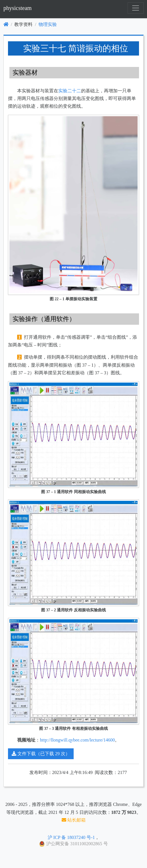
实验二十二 (70, 91)
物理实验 (48, 24)
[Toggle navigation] (136, 8)
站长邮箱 (74, 820)
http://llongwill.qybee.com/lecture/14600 (77, 740)
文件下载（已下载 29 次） (41, 754)
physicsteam (18, 8)
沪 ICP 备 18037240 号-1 (71, 837)
